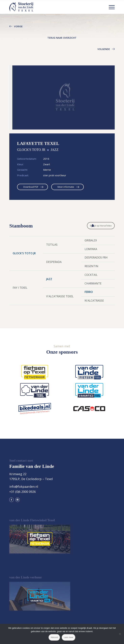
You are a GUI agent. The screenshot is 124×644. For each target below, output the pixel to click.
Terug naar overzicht (62, 38)
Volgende (104, 49)
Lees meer (69, 637)
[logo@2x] (51, 7)
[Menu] (110, 7)
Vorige (18, 26)
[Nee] (120, 634)
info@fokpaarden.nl (24, 487)
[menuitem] (110, 7)
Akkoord (54, 637)
